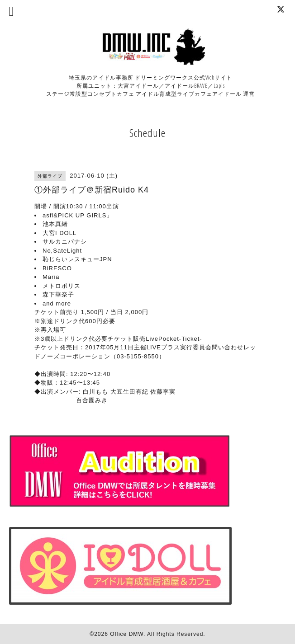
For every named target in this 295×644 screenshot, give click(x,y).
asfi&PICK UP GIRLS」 (78, 215)
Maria (51, 277)
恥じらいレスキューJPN (77, 259)
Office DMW (127, 634)
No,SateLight (62, 251)
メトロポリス (62, 286)
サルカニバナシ (65, 242)
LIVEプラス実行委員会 (179, 347)
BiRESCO (57, 268)
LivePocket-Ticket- (174, 339)
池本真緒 (55, 224)
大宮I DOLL (59, 233)
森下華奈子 (58, 294)
